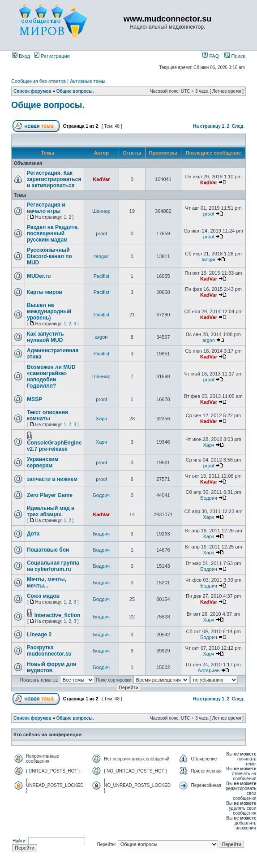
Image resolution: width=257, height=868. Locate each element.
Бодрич (102, 495)
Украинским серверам (43, 462)
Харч (101, 419)
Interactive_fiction (58, 615)
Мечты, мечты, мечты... (47, 583)
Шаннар (101, 211)
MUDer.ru (39, 276)
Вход (21, 56)
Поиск (235, 56)
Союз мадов (43, 596)
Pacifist (101, 276)
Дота (33, 534)
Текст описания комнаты (47, 415)
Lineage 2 (39, 635)
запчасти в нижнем (52, 479)
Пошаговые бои (48, 550)
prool (209, 214)
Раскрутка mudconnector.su (49, 651)
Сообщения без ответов (39, 81)
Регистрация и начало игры (46, 208)
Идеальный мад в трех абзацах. (51, 511)
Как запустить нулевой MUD (45, 337)
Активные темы (88, 81)
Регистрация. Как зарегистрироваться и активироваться (54, 179)
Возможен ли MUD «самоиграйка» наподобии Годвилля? (51, 376)
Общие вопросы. (75, 91)
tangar (101, 256)
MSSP (34, 399)
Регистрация (52, 56)
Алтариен (208, 670)
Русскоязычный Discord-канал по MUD (49, 256)
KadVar (101, 179)
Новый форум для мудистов (51, 667)
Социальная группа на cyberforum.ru (53, 566)
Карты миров (45, 292)
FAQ (211, 56)
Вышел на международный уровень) (49, 311)
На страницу (207, 126)
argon (101, 337)
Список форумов (32, 91)
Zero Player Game (50, 495)
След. (238, 126)
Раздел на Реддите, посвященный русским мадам (53, 233)
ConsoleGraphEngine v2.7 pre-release (54, 446)
